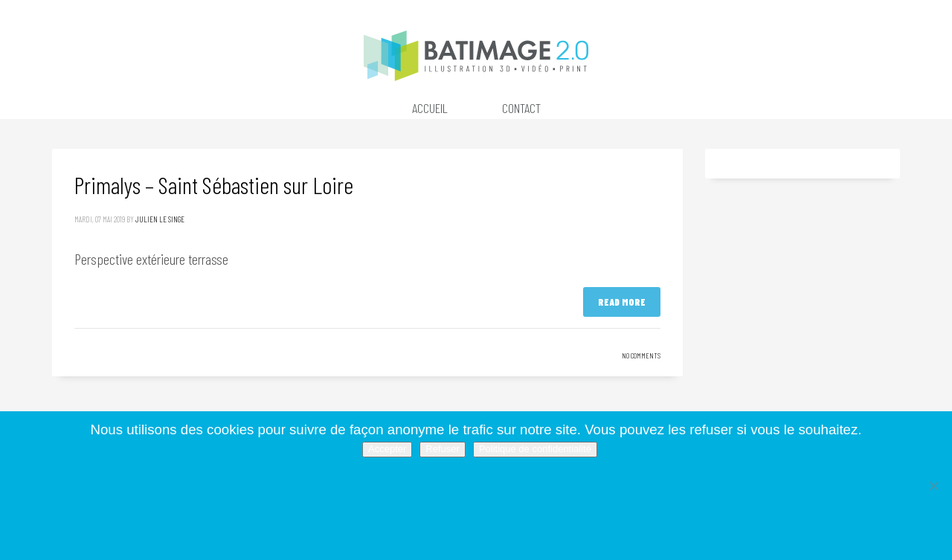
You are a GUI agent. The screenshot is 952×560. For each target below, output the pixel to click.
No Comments (641, 355)
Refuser (443, 449)
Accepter (387, 449)
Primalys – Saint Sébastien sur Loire (214, 184)
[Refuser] (933, 486)
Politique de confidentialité (535, 449)
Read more (622, 302)
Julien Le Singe (160, 219)
